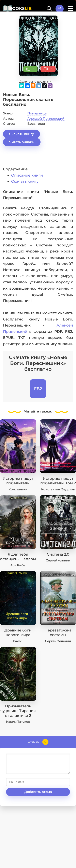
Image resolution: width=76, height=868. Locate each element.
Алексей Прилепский (46, 119)
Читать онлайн (22, 142)
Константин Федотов (58, 489)
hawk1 (18, 641)
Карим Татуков (18, 722)
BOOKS (20, 8)
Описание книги (27, 175)
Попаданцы (37, 113)
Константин (18, 489)
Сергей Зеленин (58, 641)
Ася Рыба (18, 565)
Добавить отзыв (38, 792)
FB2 (38, 389)
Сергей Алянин (58, 560)
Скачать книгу (21, 134)
